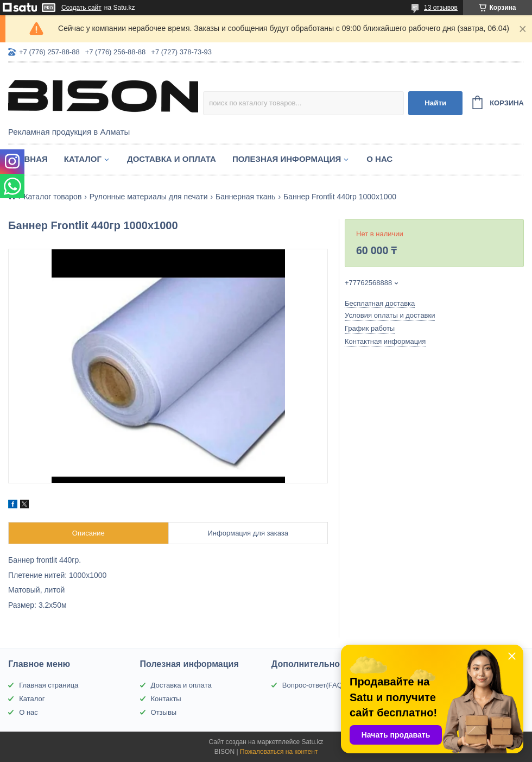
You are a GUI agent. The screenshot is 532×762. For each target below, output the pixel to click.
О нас (379, 159)
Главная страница (49, 685)
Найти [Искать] (435, 103)
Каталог (83, 159)
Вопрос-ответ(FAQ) (313, 685)
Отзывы (164, 712)
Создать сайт (81, 8)
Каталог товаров (52, 197)
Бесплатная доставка (380, 303)
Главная (28, 159)
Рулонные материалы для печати (149, 197)
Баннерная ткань (246, 197)
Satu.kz (312, 742)
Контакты (166, 699)
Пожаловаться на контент (279, 752)
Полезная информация (287, 159)
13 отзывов (441, 8)
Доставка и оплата (172, 159)
